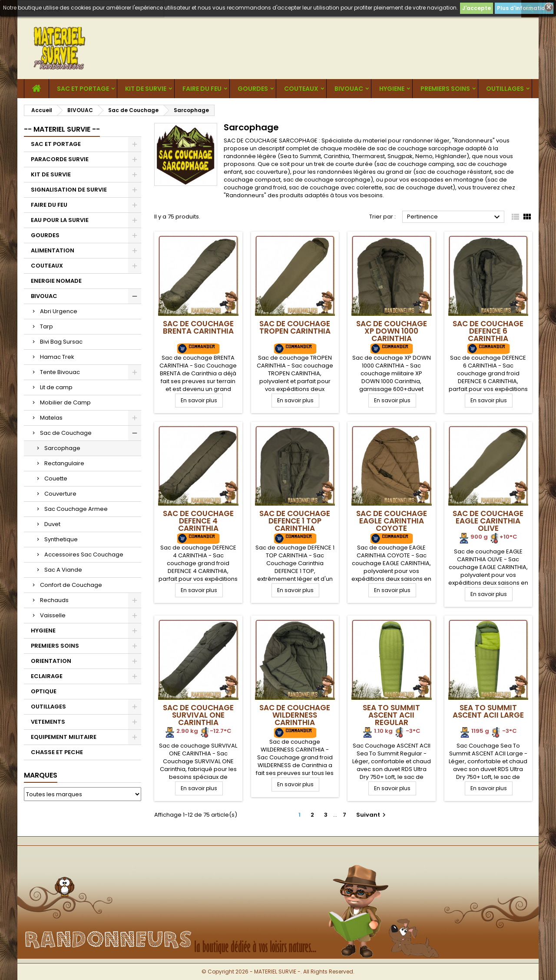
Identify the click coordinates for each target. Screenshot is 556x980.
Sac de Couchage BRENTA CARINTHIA (198, 327)
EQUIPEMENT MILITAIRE (64, 737)
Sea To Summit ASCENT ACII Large (488, 711)
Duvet (52, 524)
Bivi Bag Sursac (61, 342)
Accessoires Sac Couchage (84, 555)
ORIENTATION (51, 661)
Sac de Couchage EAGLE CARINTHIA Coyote (392, 521)
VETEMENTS (48, 722)
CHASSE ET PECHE (57, 752)
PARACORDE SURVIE (60, 159)
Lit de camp (56, 387)
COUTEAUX (301, 89)
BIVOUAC (349, 89)
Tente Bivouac (60, 372)
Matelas (51, 418)
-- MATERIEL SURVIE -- (62, 129)
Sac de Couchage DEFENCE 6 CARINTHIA (488, 331)
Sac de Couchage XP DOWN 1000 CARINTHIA (392, 331)
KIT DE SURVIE (146, 89)
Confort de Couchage (71, 585)
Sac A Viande (63, 570)
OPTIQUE (44, 691)
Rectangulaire (64, 463)
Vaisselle (53, 615)
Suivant (372, 815)
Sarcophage (62, 448)
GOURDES (253, 89)
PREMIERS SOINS (445, 89)
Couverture (60, 494)
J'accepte (477, 8)
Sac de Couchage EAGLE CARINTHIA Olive (488, 521)
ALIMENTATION (53, 250)
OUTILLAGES (505, 89)
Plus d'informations (524, 8)
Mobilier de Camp (65, 402)
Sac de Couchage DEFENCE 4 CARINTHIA (198, 521)
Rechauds (54, 600)
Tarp (46, 326)
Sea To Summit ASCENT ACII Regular (391, 715)
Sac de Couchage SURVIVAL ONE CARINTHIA (198, 715)
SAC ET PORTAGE (83, 89)
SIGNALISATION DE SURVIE (69, 190)
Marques (41, 775)
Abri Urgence (59, 311)
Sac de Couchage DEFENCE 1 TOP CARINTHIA (295, 521)
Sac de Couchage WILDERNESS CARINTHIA (295, 715)
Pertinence (455, 217)
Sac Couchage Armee (76, 509)
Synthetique (61, 539)
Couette (56, 478)
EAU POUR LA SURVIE (60, 220)
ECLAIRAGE (47, 676)
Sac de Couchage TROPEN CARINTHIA (295, 327)
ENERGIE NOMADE (56, 281)
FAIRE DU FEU (202, 89)
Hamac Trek (57, 357)
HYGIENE (392, 89)
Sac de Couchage (66, 433)
